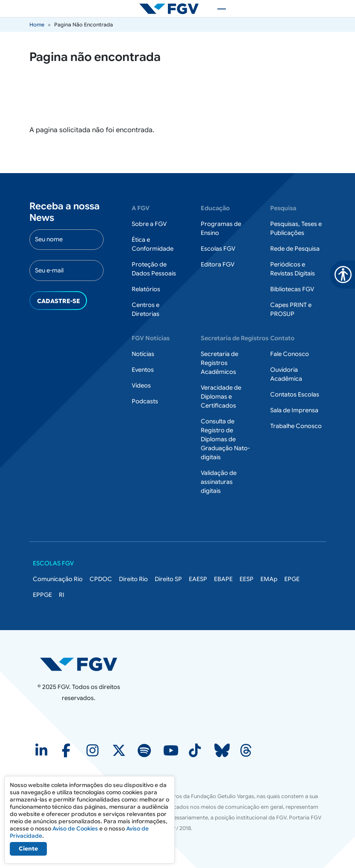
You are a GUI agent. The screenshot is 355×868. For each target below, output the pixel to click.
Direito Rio (133, 579)
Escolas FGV (218, 249)
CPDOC (101, 579)
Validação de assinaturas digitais (219, 482)
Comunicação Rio (58, 579)
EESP (247, 579)
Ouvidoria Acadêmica (286, 374)
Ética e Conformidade (153, 244)
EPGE (292, 579)
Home (37, 25)
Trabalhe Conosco (296, 426)
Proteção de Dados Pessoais (154, 269)
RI (62, 595)
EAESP (198, 579)
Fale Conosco (290, 354)
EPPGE (42, 595)
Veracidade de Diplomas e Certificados (221, 396)
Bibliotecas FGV (292, 289)
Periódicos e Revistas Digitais (293, 269)
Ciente (28, 849)
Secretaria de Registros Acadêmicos (219, 363)
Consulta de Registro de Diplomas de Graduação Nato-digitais (225, 439)
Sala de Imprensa (294, 410)
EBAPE (223, 579)
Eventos (143, 370)
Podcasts (145, 401)
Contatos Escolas (295, 394)
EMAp (269, 579)
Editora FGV (218, 264)
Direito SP (168, 579)
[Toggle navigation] (217, 9)
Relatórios (146, 289)
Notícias (143, 354)
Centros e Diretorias (146, 309)
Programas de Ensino (221, 228)
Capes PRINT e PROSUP (291, 309)
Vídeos (141, 385)
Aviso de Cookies (75, 829)
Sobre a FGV (149, 224)
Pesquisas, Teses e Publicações (296, 228)
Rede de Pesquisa (295, 249)
